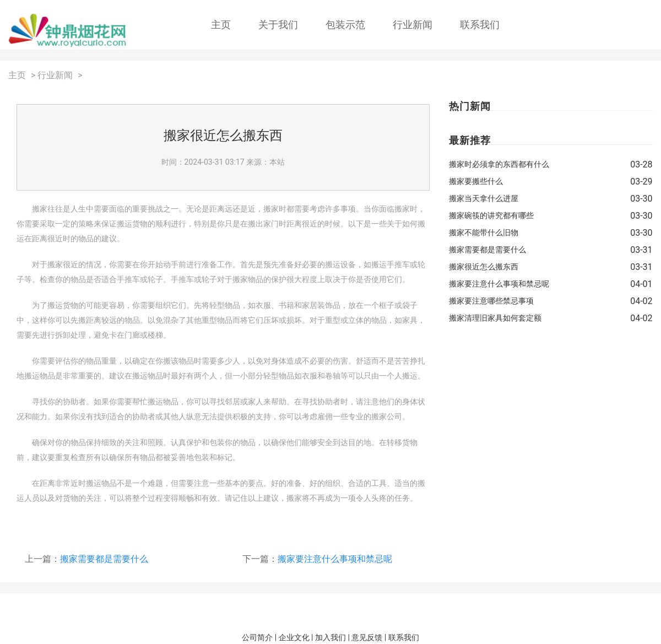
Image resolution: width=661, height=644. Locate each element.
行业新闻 (413, 25)
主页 (221, 25)
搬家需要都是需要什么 (104, 559)
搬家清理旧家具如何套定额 (495, 318)
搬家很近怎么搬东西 (484, 267)
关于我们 (278, 25)
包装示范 (345, 25)
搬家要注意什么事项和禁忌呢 (335, 559)
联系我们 (480, 25)
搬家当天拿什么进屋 (484, 198)
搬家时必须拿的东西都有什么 (499, 164)
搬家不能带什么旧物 (484, 232)
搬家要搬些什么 (476, 181)
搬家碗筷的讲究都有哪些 (491, 215)
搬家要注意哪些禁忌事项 (491, 301)
